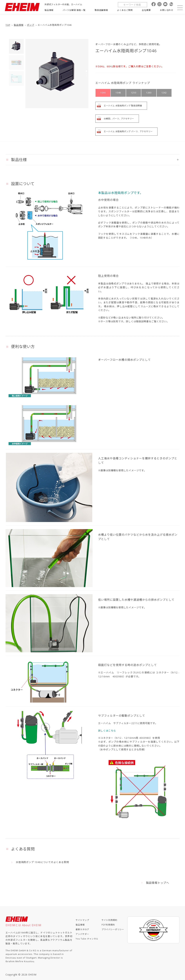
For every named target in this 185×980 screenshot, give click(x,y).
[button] (86, 71)
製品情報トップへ (158, 883)
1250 (134, 93)
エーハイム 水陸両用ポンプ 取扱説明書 (123, 106)
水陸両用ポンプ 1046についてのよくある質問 (42, 862)
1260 (149, 93)
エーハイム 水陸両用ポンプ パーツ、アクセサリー (128, 131)
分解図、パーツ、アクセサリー (119, 119)
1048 (118, 93)
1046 (103, 93)
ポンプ (30, 25)
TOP (8, 25)
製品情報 (19, 25)
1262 (164, 93)
